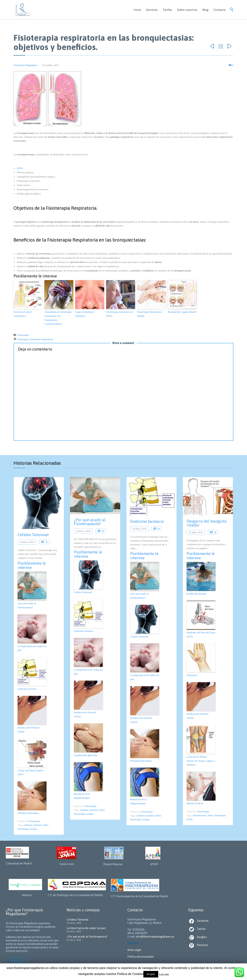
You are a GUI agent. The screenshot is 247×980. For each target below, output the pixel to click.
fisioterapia (23, 339)
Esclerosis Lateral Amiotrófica (22, 314)
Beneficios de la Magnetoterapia (82, 796)
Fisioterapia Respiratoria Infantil (149, 314)
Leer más (164, 974)
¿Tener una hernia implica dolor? (31, 772)
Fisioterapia (23, 335)
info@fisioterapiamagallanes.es (155, 937)
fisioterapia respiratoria (41, 339)
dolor (46, 825)
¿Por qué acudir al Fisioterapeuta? (27, 605)
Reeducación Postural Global (28, 730)
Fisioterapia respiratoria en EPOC (120, 314)
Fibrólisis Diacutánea (28, 813)
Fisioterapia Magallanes (26, 65)
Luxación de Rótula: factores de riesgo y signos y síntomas (201, 761)
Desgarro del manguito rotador (207, 523)
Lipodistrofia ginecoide (86, 755)
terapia (33, 829)
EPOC (20, 168)
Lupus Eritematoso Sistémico (85, 314)
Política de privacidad (140, 957)
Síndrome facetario (27, 689)
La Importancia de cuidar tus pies (32, 648)
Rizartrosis (192, 675)
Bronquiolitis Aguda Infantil (182, 312)
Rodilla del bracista (196, 594)
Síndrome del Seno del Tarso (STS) (201, 634)
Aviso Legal (134, 950)
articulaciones (200, 815)
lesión (190, 819)
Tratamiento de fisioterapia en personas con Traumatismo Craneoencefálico (58, 318)
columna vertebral (33, 825)
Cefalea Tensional (33, 535)
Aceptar (151, 974)
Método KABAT (195, 803)
